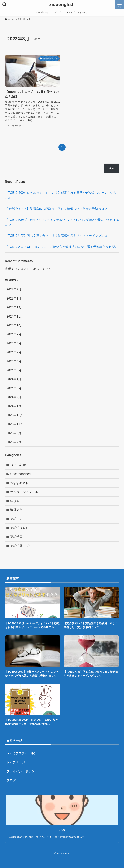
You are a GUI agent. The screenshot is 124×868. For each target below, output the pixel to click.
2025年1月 (14, 299)
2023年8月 (14, 433)
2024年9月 (14, 334)
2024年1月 (14, 406)
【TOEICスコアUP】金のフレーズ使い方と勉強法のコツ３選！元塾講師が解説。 (61, 247)
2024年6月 (14, 361)
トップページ (16, 762)
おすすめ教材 (19, 483)
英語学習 (16, 537)
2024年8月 (14, 343)
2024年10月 (15, 325)
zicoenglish (62, 5)
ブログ (11, 780)
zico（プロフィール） (22, 753)
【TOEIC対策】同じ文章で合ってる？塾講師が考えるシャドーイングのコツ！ (59, 236)
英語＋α (16, 519)
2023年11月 (15, 415)
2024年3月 (14, 388)
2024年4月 (14, 379)
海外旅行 (16, 510)
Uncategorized (20, 474)
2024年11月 (15, 317)
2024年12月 (15, 307)
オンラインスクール (24, 492)
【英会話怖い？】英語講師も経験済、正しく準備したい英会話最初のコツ (56, 209)
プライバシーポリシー (22, 771)
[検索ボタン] (5, 5)
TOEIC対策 (18, 465)
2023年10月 (15, 424)
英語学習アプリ (21, 546)
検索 (112, 168)
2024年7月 (14, 352)
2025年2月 (14, 289)
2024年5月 (14, 370)
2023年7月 (14, 442)
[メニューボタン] (119, 5)
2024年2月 (14, 397)
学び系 (15, 501)
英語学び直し (19, 528)
